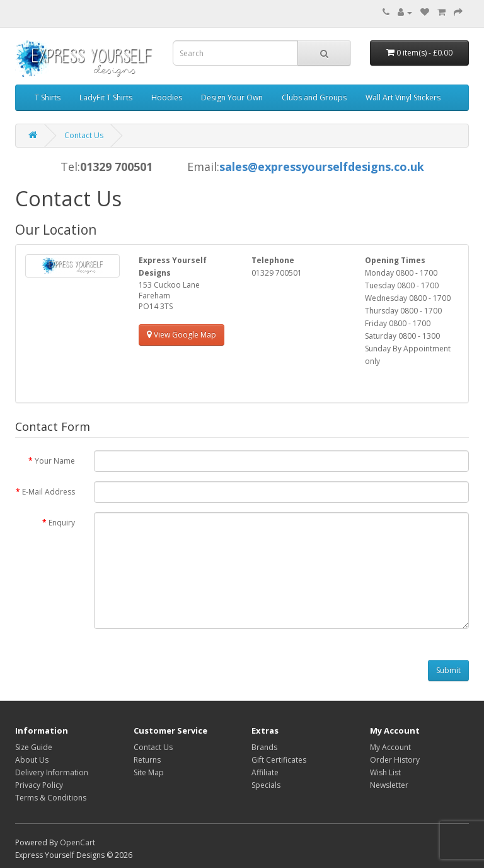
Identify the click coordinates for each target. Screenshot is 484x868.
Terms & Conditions (51, 798)
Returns (147, 760)
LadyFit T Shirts (106, 97)
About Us (32, 760)
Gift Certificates (279, 760)
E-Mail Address (49, 492)
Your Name (55, 461)
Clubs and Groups (314, 97)
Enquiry (62, 523)
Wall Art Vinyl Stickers (403, 97)
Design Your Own (232, 97)
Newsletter (389, 785)
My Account (390, 747)
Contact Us (84, 135)
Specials (266, 785)
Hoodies (167, 97)
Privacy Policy (39, 785)
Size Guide (34, 747)
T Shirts (48, 97)
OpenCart (78, 842)
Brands (264, 747)
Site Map (149, 772)
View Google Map (181, 335)
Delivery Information (52, 772)
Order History (395, 760)
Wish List (385, 772)
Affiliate (265, 772)
